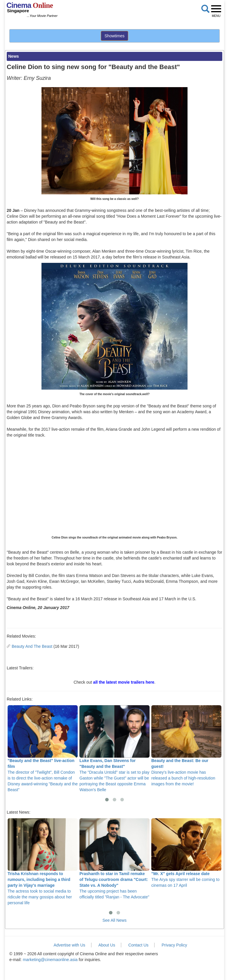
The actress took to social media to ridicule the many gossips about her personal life (43, 862)
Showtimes (114, 36)
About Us (107, 945)
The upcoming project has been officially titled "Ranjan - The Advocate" (114, 859)
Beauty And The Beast (32, 646)
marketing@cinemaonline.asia (50, 960)
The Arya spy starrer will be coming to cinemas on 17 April (186, 853)
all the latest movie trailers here (124, 682)
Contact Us (138, 945)
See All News (114, 920)
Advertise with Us (70, 945)
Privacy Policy (174, 945)
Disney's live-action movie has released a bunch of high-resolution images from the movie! (186, 746)
